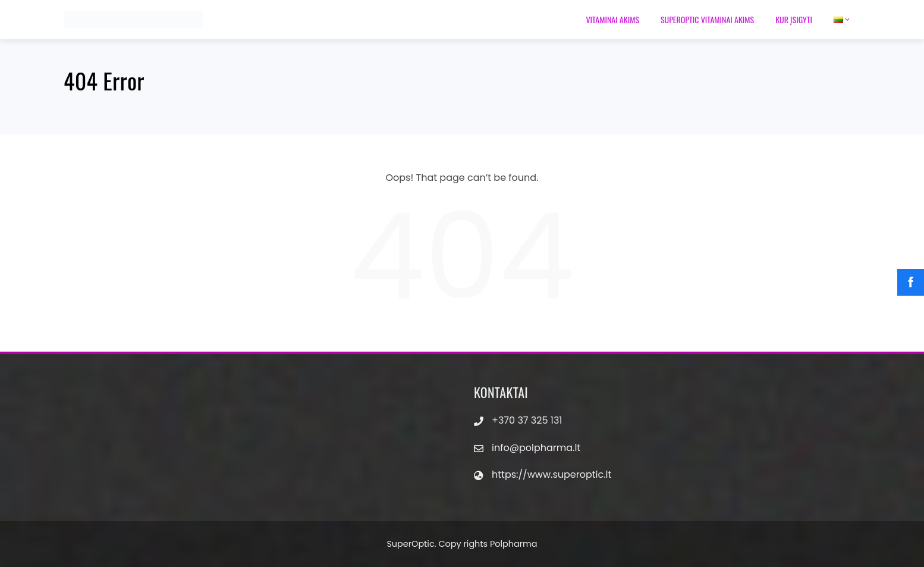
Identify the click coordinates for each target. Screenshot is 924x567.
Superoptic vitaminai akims (707, 19)
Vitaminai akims (613, 19)
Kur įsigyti (794, 19)
